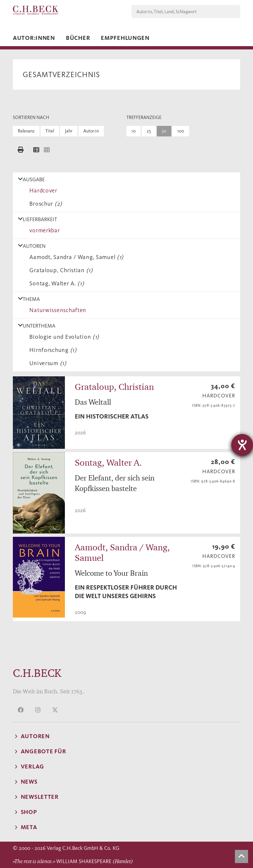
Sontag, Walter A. (55, 283)
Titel (50, 131)
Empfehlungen (125, 38)
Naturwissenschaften (56, 310)
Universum (46, 363)
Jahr (69, 131)
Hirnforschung (52, 350)
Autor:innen (34, 38)
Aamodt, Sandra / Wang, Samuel (75, 257)
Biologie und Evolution (63, 337)
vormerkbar (43, 230)
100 (181, 131)
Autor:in (91, 131)
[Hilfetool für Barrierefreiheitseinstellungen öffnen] (242, 445)
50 (164, 131)
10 (134, 131)
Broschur (44, 204)
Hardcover (42, 190)
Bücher (78, 38)
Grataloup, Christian (60, 270)
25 (149, 131)
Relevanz (26, 131)
